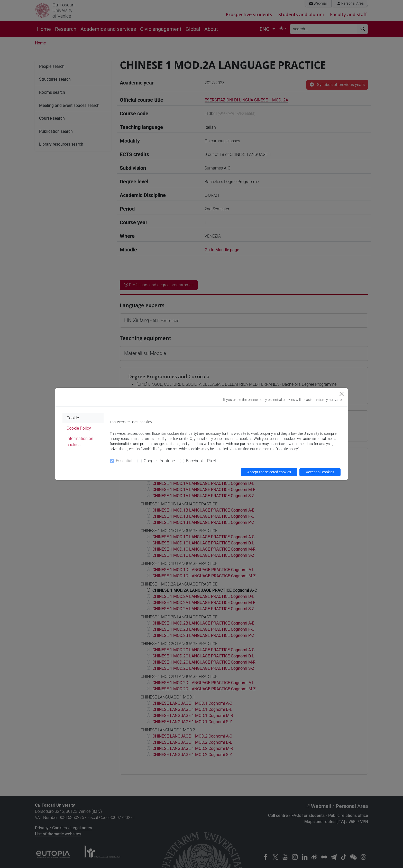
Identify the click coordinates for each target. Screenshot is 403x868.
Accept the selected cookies (269, 472)
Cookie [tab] (73, 418)
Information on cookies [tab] (80, 442)
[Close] (342, 394)
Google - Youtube (159, 461)
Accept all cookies (320, 472)
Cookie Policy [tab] (79, 428)
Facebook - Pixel (201, 461)
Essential (124, 461)
